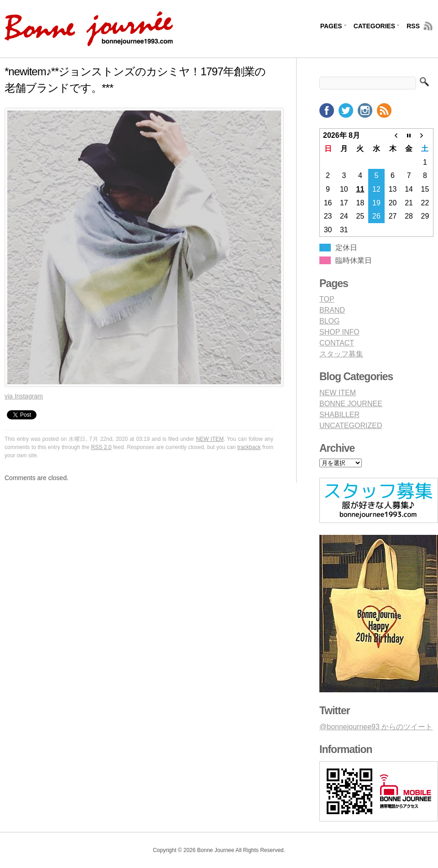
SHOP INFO (339, 332)
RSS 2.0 (102, 447)
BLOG (329, 321)
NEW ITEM (210, 439)
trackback (249, 447)
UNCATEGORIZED (351, 426)
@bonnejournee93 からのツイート (376, 727)
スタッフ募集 (341, 354)
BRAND (332, 310)
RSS (413, 26)
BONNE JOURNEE (351, 404)
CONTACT (337, 343)
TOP (327, 299)
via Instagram (24, 396)
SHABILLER (339, 415)
